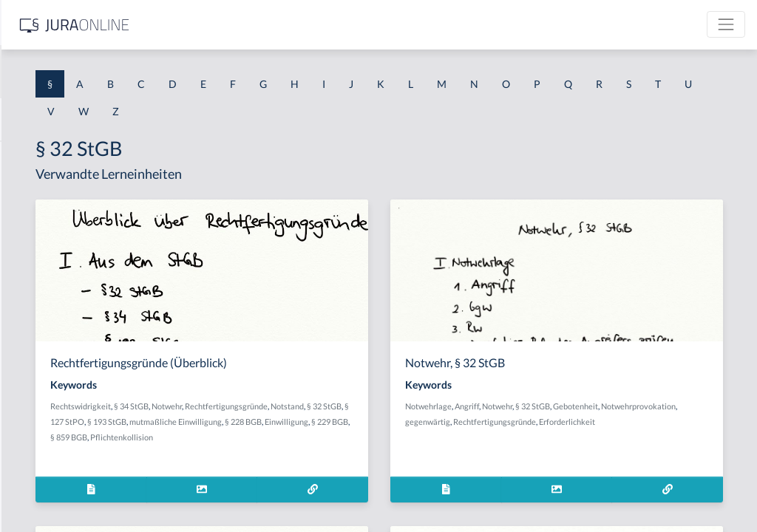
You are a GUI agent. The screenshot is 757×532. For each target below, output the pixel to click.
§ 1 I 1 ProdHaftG (52, 323)
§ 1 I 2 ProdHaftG (52, 390)
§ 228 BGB (413, 437)
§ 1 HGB (31, 257)
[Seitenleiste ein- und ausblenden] (213, 23)
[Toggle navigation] (726, 24)
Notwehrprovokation (560, 422)
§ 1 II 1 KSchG (43, 490)
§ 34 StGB (343, 406)
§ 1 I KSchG (38, 456)
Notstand (365, 422)
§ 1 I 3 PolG (38, 423)
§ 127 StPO (442, 422)
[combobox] (118, 72)
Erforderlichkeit (637, 437)
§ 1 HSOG (34, 290)
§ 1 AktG (31, 157)
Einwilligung (284, 453)
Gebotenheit (693, 406)
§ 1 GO (27, 224)
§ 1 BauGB (35, 190)
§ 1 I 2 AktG (38, 357)
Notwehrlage (546, 406)
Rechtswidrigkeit (293, 406)
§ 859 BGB (367, 453)
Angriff (584, 406)
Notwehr (379, 406)
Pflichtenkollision (420, 453)
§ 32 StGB (402, 422)
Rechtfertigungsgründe (304, 422)
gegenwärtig (623, 422)
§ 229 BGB (327, 453)
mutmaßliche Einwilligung (345, 437)
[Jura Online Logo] (310, 25)
